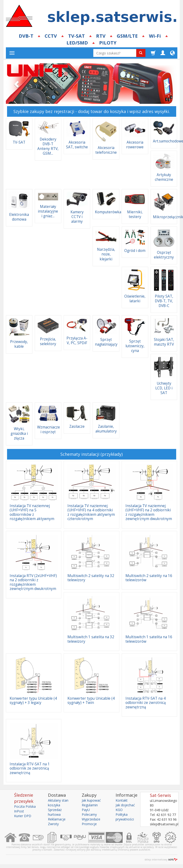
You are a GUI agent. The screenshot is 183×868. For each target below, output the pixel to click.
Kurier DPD (23, 816)
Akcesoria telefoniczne (106, 150)
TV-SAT (19, 142)
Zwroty (53, 824)
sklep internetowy (161, 859)
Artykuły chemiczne (164, 177)
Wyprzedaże (91, 819)
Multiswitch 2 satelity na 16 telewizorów (149, 578)
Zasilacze (77, 426)
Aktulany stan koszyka (58, 803)
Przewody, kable (19, 344)
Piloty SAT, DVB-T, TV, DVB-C (164, 301)
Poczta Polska (25, 806)
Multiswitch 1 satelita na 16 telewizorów (149, 639)
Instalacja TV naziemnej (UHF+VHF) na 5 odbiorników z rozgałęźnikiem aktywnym (32, 512)
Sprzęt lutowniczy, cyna (135, 346)
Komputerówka (108, 212)
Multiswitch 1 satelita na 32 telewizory (91, 639)
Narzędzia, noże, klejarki (106, 254)
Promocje (89, 824)
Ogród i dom (135, 251)
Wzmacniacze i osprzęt (49, 430)
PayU (86, 810)
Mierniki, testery (135, 214)
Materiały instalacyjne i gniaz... (48, 211)
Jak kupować (91, 800)
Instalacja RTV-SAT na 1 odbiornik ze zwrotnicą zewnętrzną (30, 768)
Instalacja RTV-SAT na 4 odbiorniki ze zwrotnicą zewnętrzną (146, 703)
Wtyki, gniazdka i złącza (19, 434)
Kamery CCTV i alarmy (77, 217)
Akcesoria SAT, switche (77, 145)
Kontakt (122, 800)
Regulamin (90, 805)
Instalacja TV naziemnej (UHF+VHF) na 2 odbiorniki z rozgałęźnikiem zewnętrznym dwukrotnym (149, 512)
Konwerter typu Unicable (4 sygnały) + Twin (91, 700)
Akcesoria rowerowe (135, 145)
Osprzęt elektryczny (164, 255)
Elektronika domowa (19, 217)
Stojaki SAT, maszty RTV (164, 342)
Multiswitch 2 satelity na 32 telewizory (91, 578)
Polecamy (89, 814)
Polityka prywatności (125, 817)
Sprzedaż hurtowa (55, 812)
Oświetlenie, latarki (135, 299)
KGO (119, 810)
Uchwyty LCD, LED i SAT (164, 388)
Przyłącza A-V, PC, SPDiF (77, 341)
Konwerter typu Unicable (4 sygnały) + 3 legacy (33, 700)
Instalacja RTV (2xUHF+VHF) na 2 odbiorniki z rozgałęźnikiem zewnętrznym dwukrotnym (33, 582)
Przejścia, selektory (48, 341)
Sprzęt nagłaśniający (106, 342)
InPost (19, 811)
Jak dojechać (125, 805)
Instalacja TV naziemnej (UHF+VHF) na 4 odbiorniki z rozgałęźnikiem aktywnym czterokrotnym (91, 512)
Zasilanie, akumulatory (106, 429)
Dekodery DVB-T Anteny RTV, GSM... (48, 146)
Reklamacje (57, 819)
